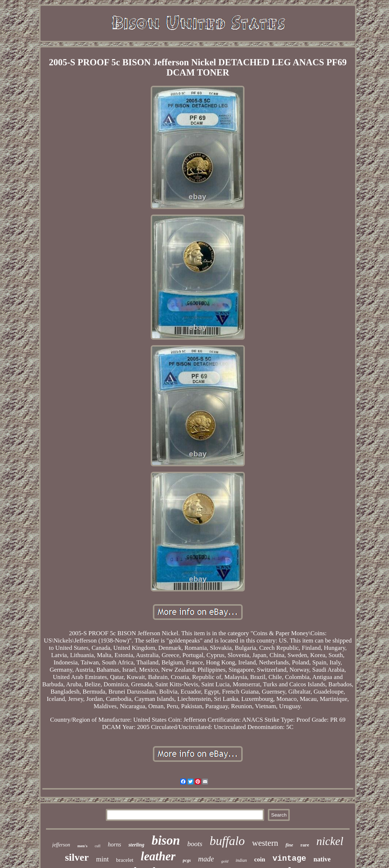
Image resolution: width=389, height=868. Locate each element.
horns (114, 844)
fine (289, 845)
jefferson (61, 845)
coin (259, 859)
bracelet (125, 860)
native (322, 859)
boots (195, 844)
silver (77, 857)
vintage (289, 859)
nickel (330, 841)
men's (82, 846)
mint (102, 859)
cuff (98, 846)
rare (305, 845)
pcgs (187, 860)
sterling (136, 845)
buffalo (227, 841)
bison (166, 840)
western (265, 843)
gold (225, 861)
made (206, 859)
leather (158, 856)
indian (241, 860)
